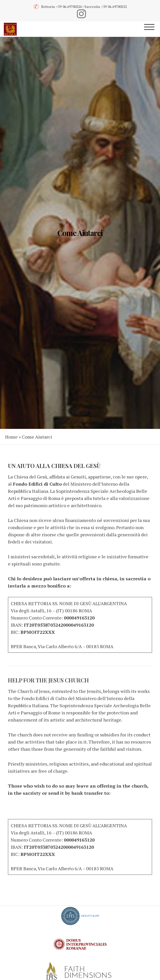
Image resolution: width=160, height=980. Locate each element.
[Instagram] (81, 14)
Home (11, 437)
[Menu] (153, 29)
